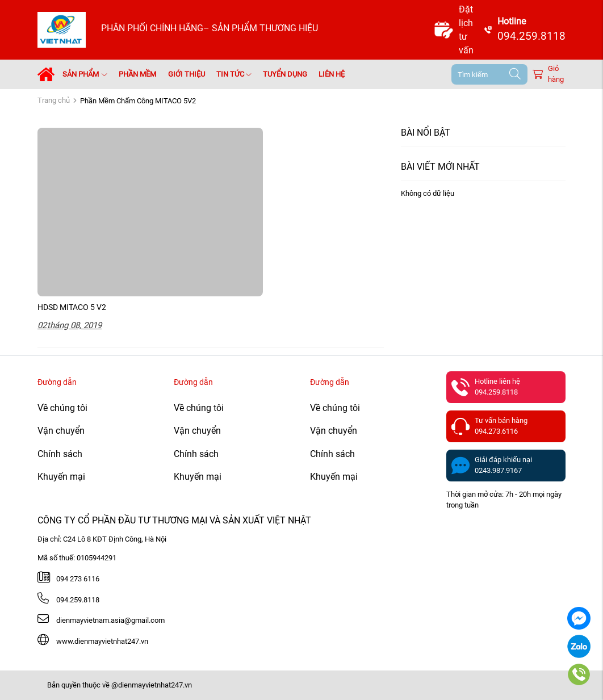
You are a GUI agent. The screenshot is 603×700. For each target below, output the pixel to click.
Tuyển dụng (285, 74)
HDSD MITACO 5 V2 (72, 307)
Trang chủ (54, 100)
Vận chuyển (61, 431)
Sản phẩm (85, 74)
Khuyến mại (61, 477)
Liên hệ (332, 74)
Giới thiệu (187, 74)
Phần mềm (137, 74)
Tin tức (234, 74)
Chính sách (60, 454)
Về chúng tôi (62, 408)
